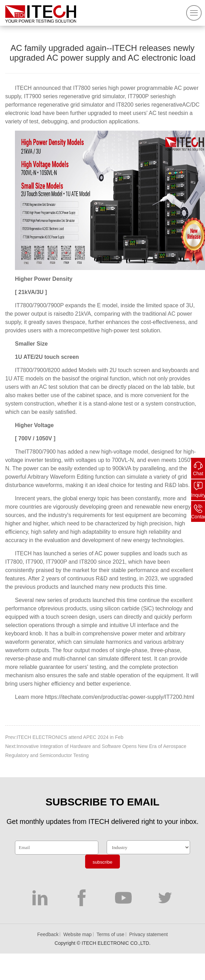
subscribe (102, 862)
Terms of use (110, 934)
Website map (77, 934)
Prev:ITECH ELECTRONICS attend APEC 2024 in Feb (64, 737)
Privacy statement (149, 934)
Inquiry (198, 495)
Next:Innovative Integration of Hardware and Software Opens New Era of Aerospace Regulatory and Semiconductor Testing (96, 751)
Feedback (48, 934)
